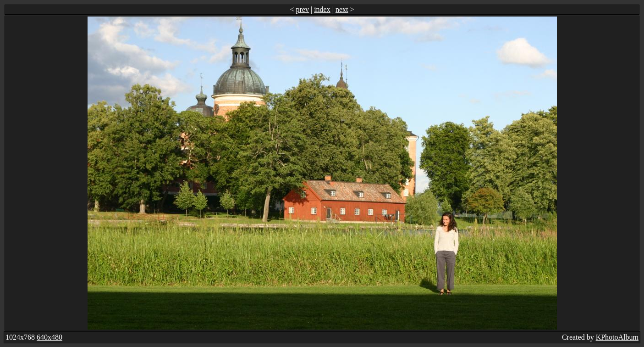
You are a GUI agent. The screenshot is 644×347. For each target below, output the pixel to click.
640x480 (50, 337)
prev (303, 9)
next (342, 9)
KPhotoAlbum (617, 337)
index (322, 9)
